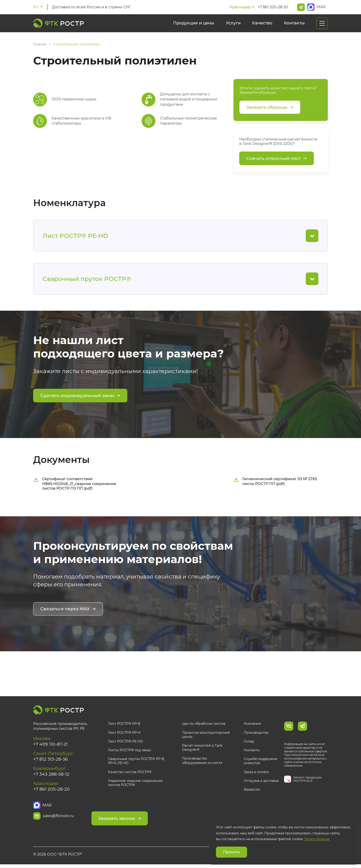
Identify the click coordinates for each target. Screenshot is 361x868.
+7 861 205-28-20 (273, 7)
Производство (256, 733)
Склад (249, 742)
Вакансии (252, 790)
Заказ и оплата (256, 773)
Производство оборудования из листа (202, 761)
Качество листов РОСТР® (130, 773)
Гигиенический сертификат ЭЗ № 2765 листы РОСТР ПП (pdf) (275, 482)
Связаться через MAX (69, 610)
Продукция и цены (194, 23)
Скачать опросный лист (278, 160)
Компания (252, 725)
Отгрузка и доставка (261, 781)
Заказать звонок (138, 817)
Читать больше (317, 839)
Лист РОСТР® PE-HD (125, 742)
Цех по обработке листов (204, 725)
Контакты (294, 23)
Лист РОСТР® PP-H (124, 733)
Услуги (233, 23)
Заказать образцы (271, 108)
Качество (262, 23)
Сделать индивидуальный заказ (83, 397)
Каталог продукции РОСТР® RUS (307, 780)
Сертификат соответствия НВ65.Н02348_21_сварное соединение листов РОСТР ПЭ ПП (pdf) (75, 485)
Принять (231, 852)
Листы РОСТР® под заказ (129, 751)
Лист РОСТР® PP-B (124, 725)
